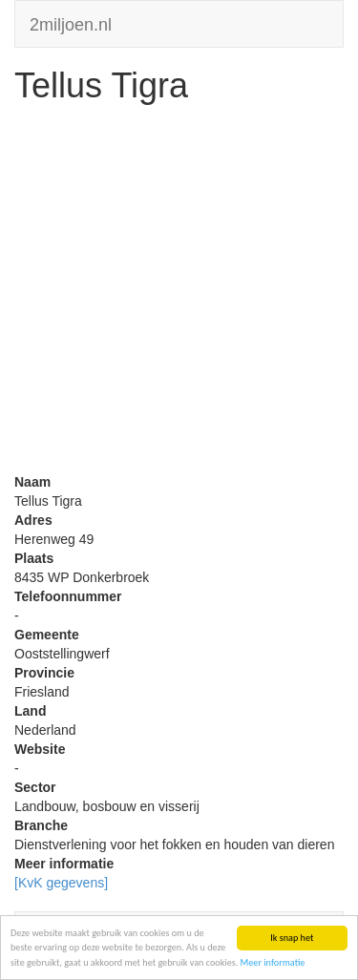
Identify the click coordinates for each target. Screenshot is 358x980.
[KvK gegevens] (61, 883)
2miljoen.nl (71, 22)
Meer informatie (273, 962)
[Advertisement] (179, 293)
